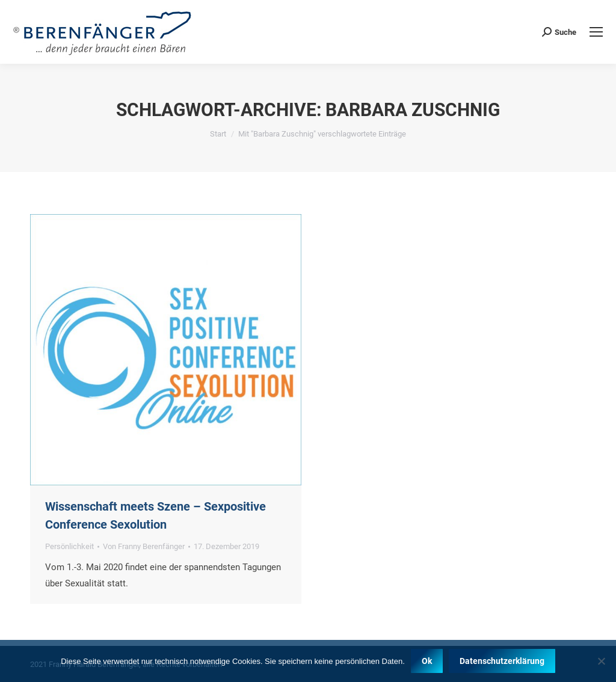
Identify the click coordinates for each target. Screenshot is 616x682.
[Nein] (601, 661)
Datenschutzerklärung (502, 661)
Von (144, 546)
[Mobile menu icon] (596, 32)
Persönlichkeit (69, 546)
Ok (427, 661)
